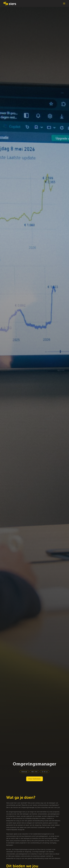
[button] (64, 3)
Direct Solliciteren (34, 779)
